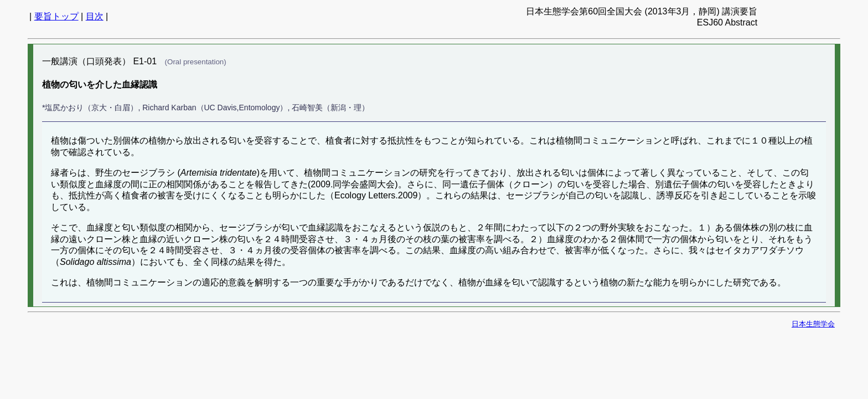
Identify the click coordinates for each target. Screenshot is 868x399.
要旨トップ (56, 16)
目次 (95, 16)
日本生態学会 (813, 324)
